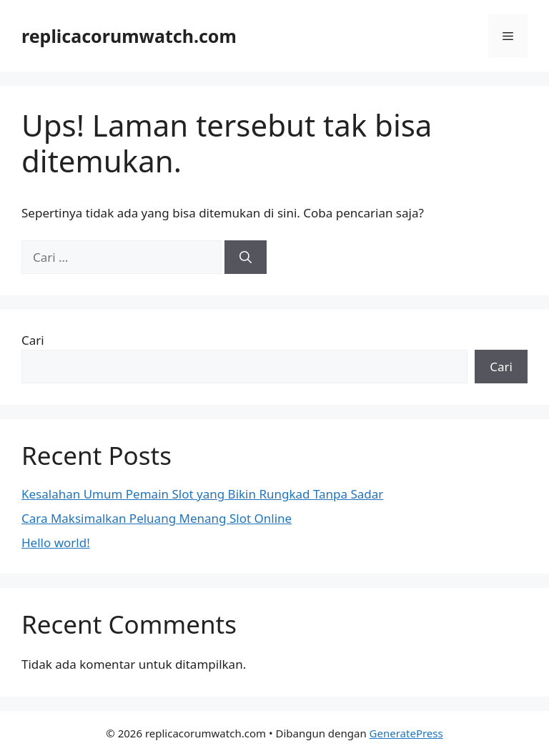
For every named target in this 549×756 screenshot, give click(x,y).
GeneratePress (406, 733)
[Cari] (246, 257)
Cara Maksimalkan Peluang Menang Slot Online (157, 518)
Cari (33, 340)
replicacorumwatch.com (129, 36)
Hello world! (56, 543)
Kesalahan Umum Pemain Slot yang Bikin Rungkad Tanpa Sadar (202, 494)
